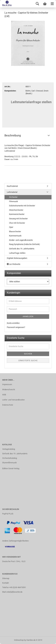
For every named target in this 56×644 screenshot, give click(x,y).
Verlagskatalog (9, 449)
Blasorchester (15, 231)
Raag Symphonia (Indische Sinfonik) (24, 244)
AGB (4, 395)
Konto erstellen (13, 323)
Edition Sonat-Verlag (11, 468)
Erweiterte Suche (28, 361)
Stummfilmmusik (9, 463)
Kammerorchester (17, 214)
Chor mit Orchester (17, 223)
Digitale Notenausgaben (17, 258)
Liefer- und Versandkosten (13, 400)
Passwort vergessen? (16, 327)
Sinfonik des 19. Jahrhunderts (22, 249)
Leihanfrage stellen (17, 253)
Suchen (28, 354)
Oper (11, 227)
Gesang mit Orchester (18, 219)
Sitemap (6, 578)
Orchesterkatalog (10, 458)
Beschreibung (13, 135)
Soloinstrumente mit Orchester (22, 206)
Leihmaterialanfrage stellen (31, 102)
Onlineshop (19, 640)
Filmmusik (14, 201)
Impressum (7, 384)
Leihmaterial (12, 192)
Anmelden (28, 317)
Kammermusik (15, 236)
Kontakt (6, 583)
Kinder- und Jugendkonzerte (21, 240)
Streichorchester (16, 210)
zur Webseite (14, 264)
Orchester (13, 197)
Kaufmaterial (12, 186)
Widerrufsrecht (9, 390)
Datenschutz (8, 405)
